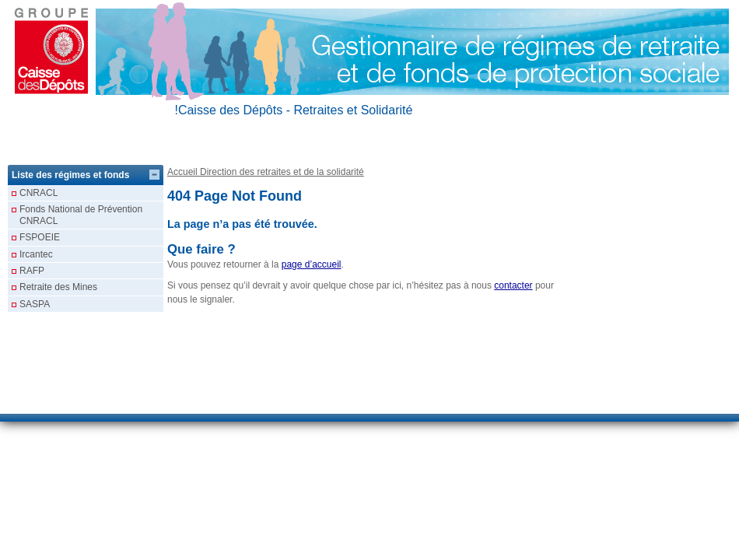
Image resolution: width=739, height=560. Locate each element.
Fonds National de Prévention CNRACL (81, 215)
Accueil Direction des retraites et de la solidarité (266, 172)
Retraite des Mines (58, 287)
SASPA (35, 304)
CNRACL (39, 193)
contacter (513, 285)
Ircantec (36, 254)
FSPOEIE (40, 237)
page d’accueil (312, 264)
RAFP (32, 271)
